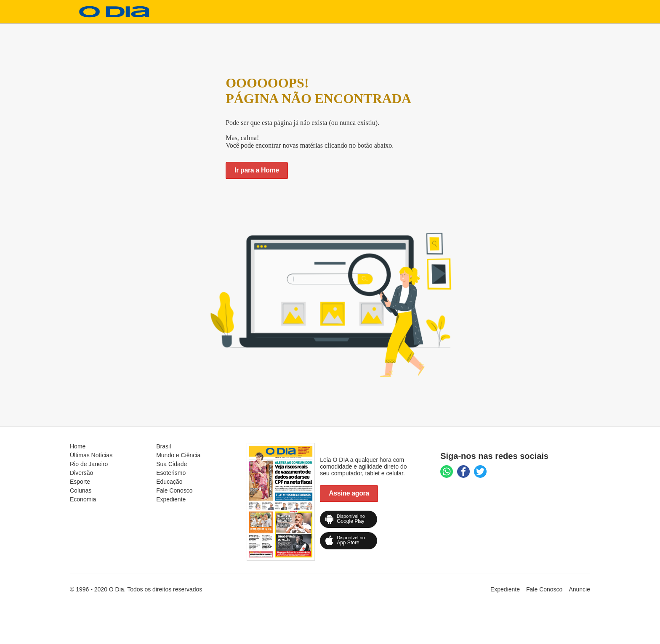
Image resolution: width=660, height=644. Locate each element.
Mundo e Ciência (178, 455)
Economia (83, 499)
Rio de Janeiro (89, 464)
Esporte (80, 482)
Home (78, 446)
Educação (169, 482)
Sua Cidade (172, 464)
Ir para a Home (257, 170)
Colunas (81, 490)
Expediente (171, 499)
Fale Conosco (174, 490)
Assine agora (349, 493)
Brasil (164, 446)
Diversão (81, 473)
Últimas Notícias (91, 455)
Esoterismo (171, 473)
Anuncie (579, 589)
